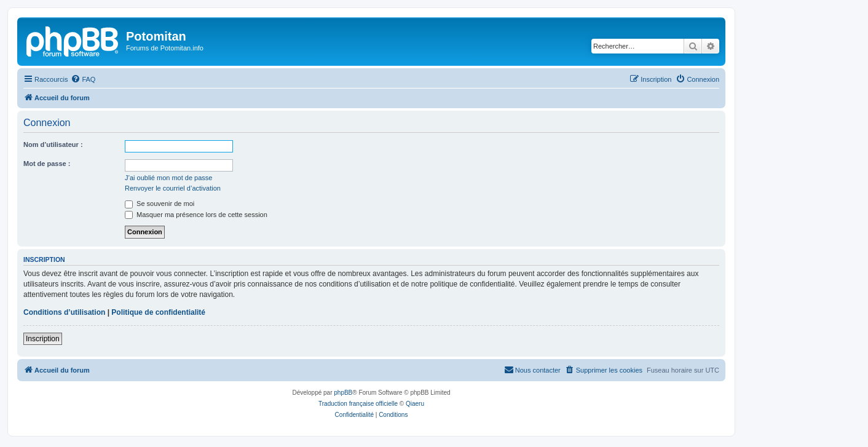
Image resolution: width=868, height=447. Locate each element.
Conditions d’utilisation (64, 312)
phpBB (343, 393)
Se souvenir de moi (160, 204)
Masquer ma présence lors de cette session (196, 215)
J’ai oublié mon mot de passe (168, 178)
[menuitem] (83, 79)
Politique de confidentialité (158, 312)
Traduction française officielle (358, 404)
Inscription (43, 339)
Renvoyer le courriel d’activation (173, 188)
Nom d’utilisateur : (53, 144)
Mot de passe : (47, 164)
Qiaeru (415, 404)
